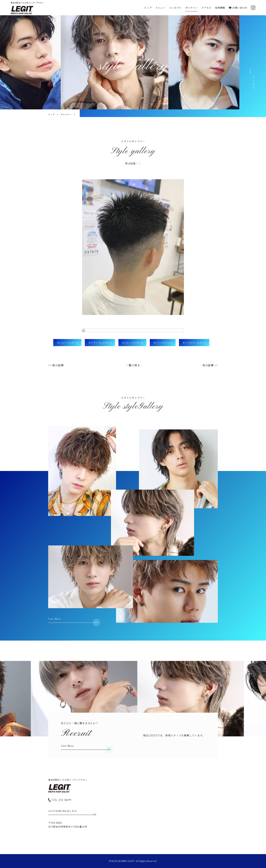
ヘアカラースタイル (195, 343)
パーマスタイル (164, 343)
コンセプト (175, 8)
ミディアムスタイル (101, 343)
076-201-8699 (60, 800)
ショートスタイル (69, 343)
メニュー (160, 8)
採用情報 (220, 8)
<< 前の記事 (56, 365)
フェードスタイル (134, 343)
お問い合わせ (238, 8)
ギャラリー (192, 8)
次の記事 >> (210, 365)
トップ (148, 8)
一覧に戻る (133, 365)
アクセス (206, 8)
